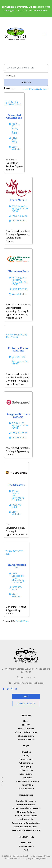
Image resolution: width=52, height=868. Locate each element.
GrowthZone (22, 621)
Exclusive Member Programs (26, 808)
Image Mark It (18, 200)
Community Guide (26, 739)
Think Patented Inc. (17, 566)
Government (26, 759)
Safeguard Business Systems (18, 416)
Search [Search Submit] (26, 82)
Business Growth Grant (26, 827)
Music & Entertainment (27, 781)
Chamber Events (26, 736)
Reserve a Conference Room (26, 830)
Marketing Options (39, 859)
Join (26, 696)
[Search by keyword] (26, 68)
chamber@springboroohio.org (26, 683)
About (26, 721)
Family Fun (27, 785)
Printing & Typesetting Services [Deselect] (35, 89)
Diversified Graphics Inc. (14, 117)
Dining (26, 755)
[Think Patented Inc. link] (17, 553)
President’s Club (26, 819)
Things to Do (26, 770)
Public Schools (26, 763)
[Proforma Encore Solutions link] (18, 337)
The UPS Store (16, 485)
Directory (26, 843)
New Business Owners (26, 816)
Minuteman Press (18, 271)
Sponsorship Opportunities (26, 823)
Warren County (26, 789)
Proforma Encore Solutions (18, 349)
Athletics (27, 778)
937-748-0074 (26, 677)
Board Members (26, 728)
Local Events (26, 774)
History (26, 725)
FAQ (26, 850)
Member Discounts (26, 801)
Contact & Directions (26, 732)
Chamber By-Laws (26, 812)
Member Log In (26, 704)
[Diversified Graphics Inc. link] (14, 104)
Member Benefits (26, 805)
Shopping (26, 766)
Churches (26, 752)
